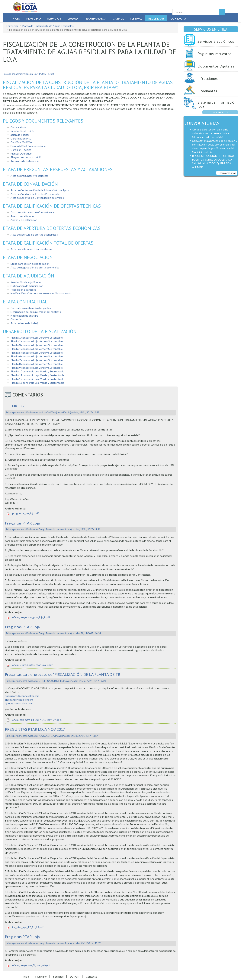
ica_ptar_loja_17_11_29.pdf (28, 927)
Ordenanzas (207, 91)
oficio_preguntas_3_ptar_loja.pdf (31, 965)
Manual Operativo (21, 153)
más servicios (220, 112)
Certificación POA (21, 142)
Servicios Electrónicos (216, 41)
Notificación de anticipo (24, 316)
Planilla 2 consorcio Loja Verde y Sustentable (37, 341)
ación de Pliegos (20, 135)
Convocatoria (18, 127)
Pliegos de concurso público (27, 157)
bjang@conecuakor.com (19, 703)
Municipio (34, 19)
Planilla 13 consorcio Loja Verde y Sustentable (37, 383)
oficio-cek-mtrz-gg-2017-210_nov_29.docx (37, 720)
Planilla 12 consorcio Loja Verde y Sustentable (37, 379)
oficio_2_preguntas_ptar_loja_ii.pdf (32, 665)
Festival (136, 19)
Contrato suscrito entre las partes (31, 308)
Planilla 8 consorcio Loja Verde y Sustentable (37, 364)
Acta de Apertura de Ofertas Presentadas (35, 194)
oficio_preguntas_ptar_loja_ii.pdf (31, 617)
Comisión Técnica (21, 150)
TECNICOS (14, 406)
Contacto (178, 19)
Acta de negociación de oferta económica (35, 267)
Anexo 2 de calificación (24, 220)
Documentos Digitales (216, 66)
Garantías (16, 319)
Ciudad (73, 19)
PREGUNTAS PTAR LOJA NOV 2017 (35, 729)
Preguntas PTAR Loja (22, 523)
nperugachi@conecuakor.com (22, 696)
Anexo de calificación (23, 216)
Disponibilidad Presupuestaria (28, 146)
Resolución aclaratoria (23, 290)
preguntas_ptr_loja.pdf (26, 513)
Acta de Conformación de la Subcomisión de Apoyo (40, 190)
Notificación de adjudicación (27, 286)
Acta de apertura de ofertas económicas (34, 235)
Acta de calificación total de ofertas (31, 249)
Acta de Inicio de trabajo (25, 323)
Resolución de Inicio (22, 131)
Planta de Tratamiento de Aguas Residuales (48, 26)
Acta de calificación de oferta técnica (32, 212)
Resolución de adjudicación (26, 282)
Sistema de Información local (217, 104)
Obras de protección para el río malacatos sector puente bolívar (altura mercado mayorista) (211, 133)
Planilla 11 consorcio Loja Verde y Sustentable (37, 375)
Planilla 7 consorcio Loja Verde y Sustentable (37, 360)
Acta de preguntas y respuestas (29, 176)
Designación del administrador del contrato (36, 312)
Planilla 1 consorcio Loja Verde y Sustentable (37, 338)
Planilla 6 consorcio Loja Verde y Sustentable (37, 356)
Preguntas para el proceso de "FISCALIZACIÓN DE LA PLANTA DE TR (63, 674)
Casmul (118, 19)
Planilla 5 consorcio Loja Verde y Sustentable (37, 353)
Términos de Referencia (25, 161)
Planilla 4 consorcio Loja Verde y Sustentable (37, 349)
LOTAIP (75, 977)
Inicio (16, 19)
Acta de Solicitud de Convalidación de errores (37, 198)
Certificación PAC (21, 138)
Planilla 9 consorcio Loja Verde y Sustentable (37, 368)
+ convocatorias (227, 173)
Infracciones (208, 78)
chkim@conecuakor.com (19, 700)
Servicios (54, 19)
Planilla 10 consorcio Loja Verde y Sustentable (37, 371)
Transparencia (95, 19)
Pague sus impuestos (214, 54)
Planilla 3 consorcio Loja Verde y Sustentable (37, 345)
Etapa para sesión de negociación (30, 264)
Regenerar (156, 19)
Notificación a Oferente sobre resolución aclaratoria (41, 293)
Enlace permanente (16, 413)
